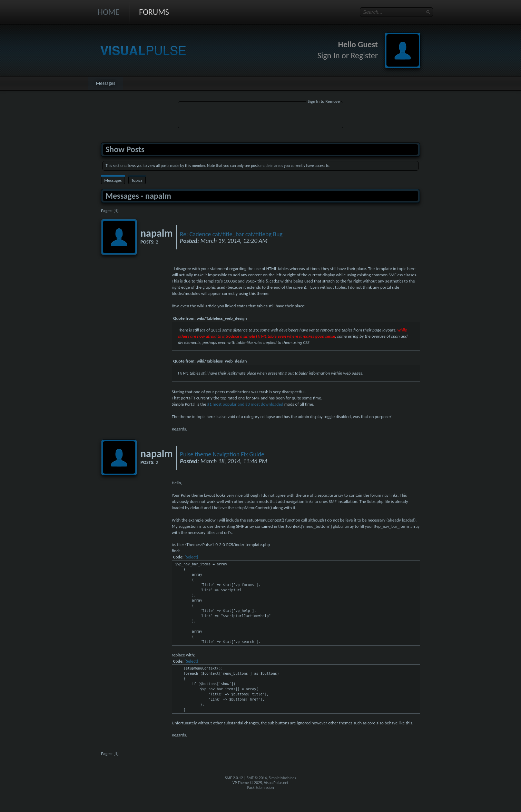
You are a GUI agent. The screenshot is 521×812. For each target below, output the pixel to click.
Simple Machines (282, 778)
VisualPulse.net (276, 783)
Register (364, 55)
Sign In (329, 55)
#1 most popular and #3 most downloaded (245, 404)
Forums (154, 12)
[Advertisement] (260, 116)
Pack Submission (261, 788)
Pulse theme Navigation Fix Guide (222, 454)
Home (109, 12)
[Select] (191, 557)
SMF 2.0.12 (234, 778)
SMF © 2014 (257, 778)
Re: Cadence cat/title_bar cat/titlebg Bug (231, 234)
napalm (157, 233)
